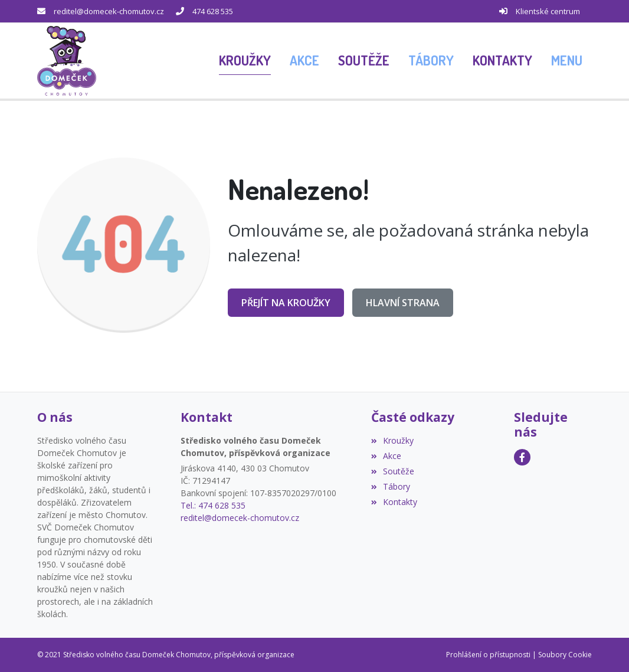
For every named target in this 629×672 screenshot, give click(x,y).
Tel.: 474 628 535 (213, 505)
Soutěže (393, 471)
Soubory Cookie (565, 655)
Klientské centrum (548, 11)
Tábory (391, 486)
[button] (567, 61)
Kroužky (392, 440)
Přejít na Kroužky (286, 303)
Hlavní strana (403, 303)
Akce (386, 456)
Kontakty (394, 502)
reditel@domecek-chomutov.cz (109, 11)
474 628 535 (213, 11)
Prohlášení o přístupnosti (488, 655)
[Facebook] (522, 457)
